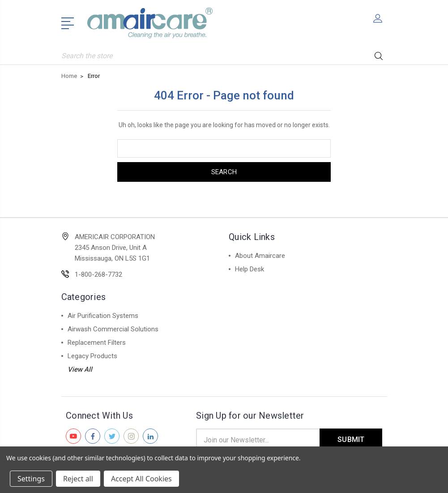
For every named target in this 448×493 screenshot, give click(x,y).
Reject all (78, 479)
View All (80, 369)
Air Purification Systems (103, 316)
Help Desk (250, 269)
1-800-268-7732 (98, 274)
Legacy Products (92, 356)
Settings (31, 479)
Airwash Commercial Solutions (113, 329)
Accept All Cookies (141, 479)
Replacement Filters (97, 343)
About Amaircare (260, 256)
